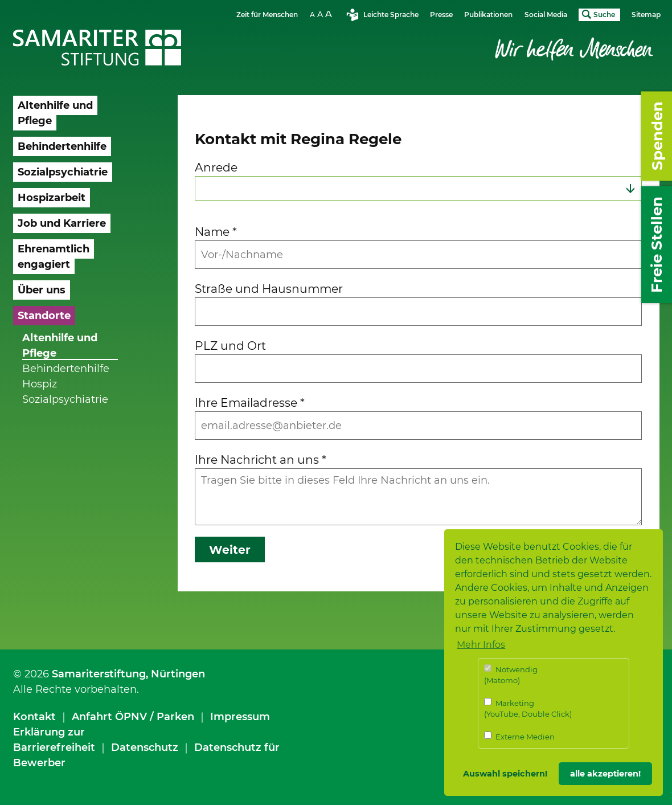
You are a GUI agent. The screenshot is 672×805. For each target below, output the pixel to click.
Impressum (240, 717)
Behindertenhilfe (66, 369)
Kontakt (34, 717)
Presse (441, 15)
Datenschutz (145, 747)
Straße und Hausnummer (269, 289)
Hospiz (40, 384)
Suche (604, 15)
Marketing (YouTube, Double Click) (528, 708)
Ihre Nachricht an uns (261, 459)
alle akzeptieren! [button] (605, 774)
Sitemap (646, 15)
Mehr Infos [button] (481, 645)
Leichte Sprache (391, 15)
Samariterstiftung (99, 674)
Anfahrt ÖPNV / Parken (133, 717)
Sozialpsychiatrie (65, 399)
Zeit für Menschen (267, 15)
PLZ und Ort (230, 346)
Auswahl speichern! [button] (505, 774)
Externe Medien (519, 736)
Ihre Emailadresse (250, 402)
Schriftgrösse (322, 14)
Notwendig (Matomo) (511, 675)
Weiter (230, 549)
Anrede (216, 167)
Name (216, 232)
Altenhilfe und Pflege (60, 346)
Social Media (546, 15)
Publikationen (488, 15)
